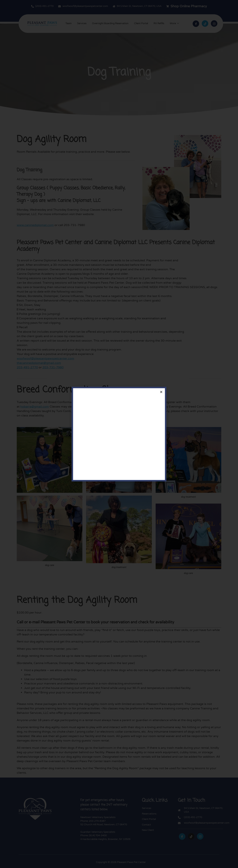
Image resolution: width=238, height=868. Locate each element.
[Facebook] (196, 24)
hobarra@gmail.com (35, 407)
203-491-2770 (27, 367)
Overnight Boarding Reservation (110, 23)
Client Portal (141, 23)
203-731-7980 (53, 367)
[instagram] (200, 836)
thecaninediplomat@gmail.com (39, 363)
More (174, 23)
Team (69, 23)
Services (82, 23)
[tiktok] (205, 23)
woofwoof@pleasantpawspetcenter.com (45, 358)
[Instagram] (214, 23)
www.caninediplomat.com (35, 225)
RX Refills (159, 23)
